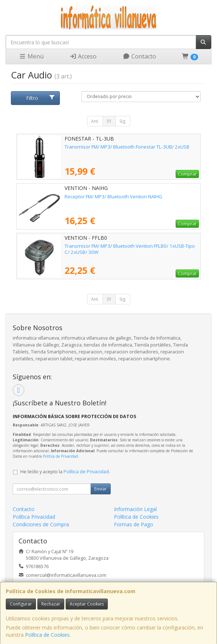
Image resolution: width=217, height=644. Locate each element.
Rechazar (51, 604)
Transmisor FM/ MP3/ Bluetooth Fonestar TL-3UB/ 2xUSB (127, 147)
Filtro (41, 98)
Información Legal (135, 509)
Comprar (187, 174)
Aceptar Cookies (87, 604)
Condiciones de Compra (41, 524)
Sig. (123, 121)
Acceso (83, 56)
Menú (31, 56)
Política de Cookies (47, 635)
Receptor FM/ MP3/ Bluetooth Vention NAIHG (113, 197)
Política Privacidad (34, 517)
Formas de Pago (134, 524)
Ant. (95, 121)
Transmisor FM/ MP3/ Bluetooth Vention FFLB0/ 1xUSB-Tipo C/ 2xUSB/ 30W (130, 249)
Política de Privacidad (60, 456)
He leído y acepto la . (65, 472)
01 (109, 121)
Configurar (21, 604)
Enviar (101, 489)
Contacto (139, 56)
